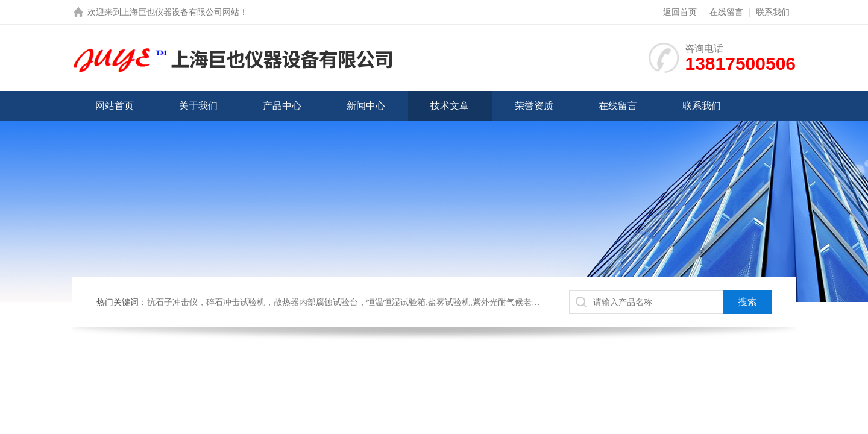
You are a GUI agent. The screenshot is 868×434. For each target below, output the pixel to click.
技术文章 (450, 106)
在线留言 (726, 12)
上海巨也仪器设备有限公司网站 (180, 12)
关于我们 (198, 106)
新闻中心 (366, 106)
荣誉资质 (534, 106)
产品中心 (282, 106)
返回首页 (680, 12)
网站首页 (115, 106)
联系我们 (773, 12)
